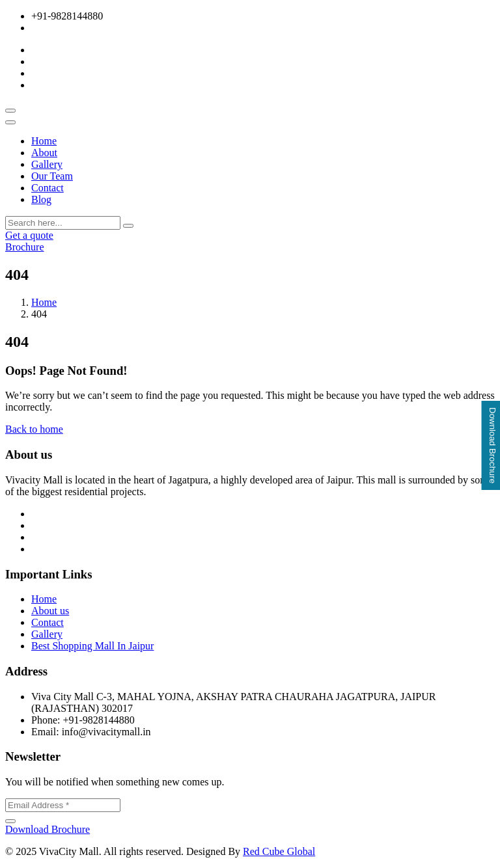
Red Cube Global (279, 851)
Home (44, 141)
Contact (48, 188)
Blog (41, 199)
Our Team (52, 176)
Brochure (25, 247)
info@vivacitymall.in (76, 28)
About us (50, 611)
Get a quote (29, 235)
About (44, 153)
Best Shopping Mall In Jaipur (92, 646)
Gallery (47, 164)
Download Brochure (48, 829)
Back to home (34, 429)
